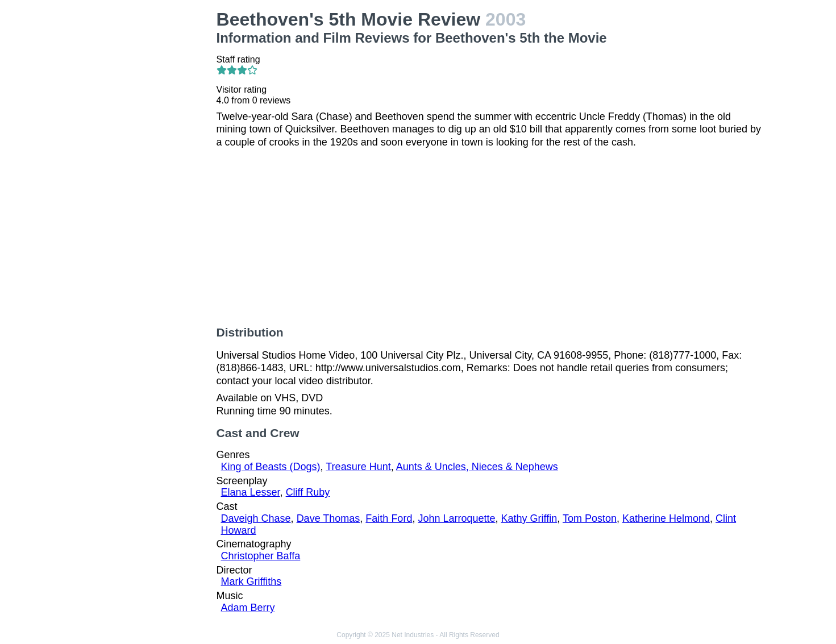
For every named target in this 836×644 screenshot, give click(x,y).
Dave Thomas (328, 518)
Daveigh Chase (256, 518)
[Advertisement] (145, 180)
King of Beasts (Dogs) (271, 467)
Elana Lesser (251, 492)
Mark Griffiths (251, 581)
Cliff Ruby (308, 492)
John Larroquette (456, 518)
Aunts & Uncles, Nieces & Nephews (477, 467)
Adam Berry (248, 608)
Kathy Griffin (529, 518)
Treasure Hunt (358, 467)
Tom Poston (590, 518)
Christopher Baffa (261, 556)
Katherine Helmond (666, 518)
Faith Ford (389, 518)
